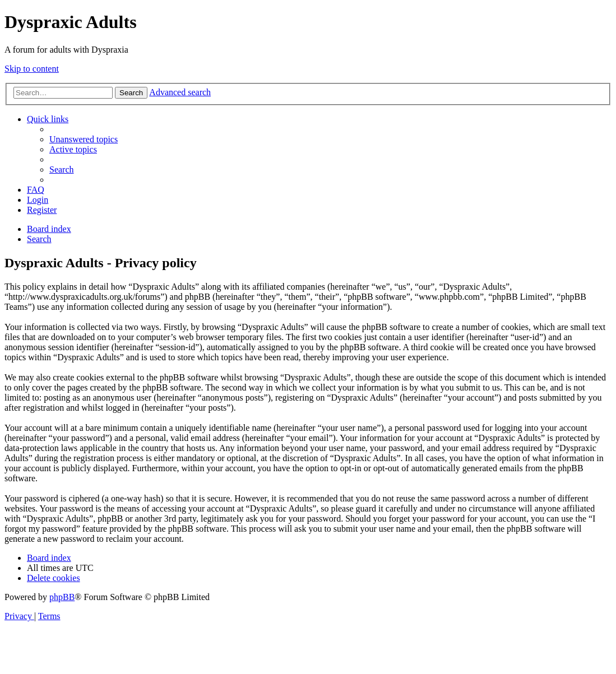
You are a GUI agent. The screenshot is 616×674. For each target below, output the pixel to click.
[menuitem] (84, 139)
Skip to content (32, 69)
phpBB (62, 597)
